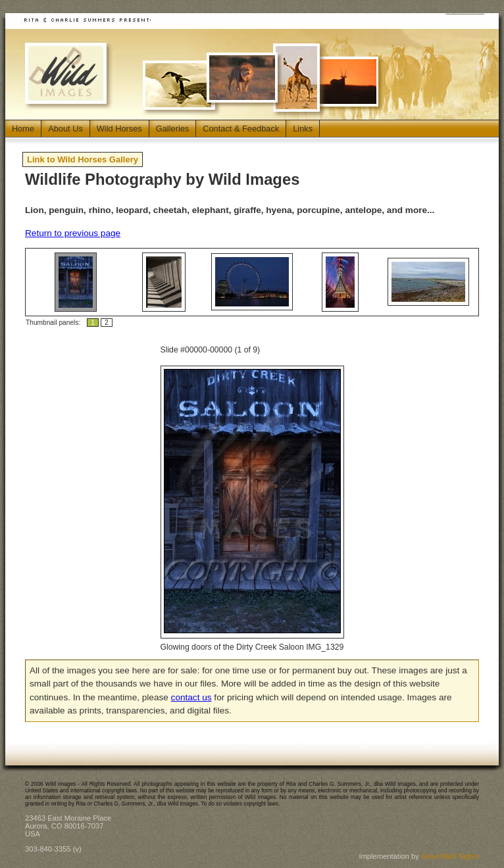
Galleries (173, 129)
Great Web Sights (450, 856)
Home (23, 129)
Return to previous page (73, 233)
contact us (191, 697)
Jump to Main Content (465, 12)
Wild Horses (119, 129)
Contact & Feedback (241, 129)
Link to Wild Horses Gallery (83, 159)
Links (303, 129)
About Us (65, 129)
